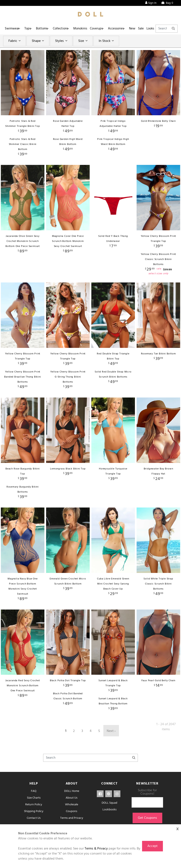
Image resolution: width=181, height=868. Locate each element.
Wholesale (72, 805)
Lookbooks (110, 810)
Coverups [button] (104, 28)
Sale (154, 28)
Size (83, 41)
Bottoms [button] (46, 28)
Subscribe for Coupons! (147, 792)
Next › (111, 731)
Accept (152, 846)
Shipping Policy (34, 811)
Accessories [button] (125, 28)
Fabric (15, 41)
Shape (39, 41)
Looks (165, 28)
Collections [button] (65, 28)
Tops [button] (30, 28)
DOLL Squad (109, 803)
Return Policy (34, 805)
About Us (72, 798)
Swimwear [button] (12, 28)
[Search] (90, 758)
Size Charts (34, 798)
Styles (62, 41)
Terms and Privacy (72, 818)
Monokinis (87, 28)
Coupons (72, 811)
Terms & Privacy (96, 849)
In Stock (107, 41)
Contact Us (34, 818)
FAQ (34, 791)
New (143, 28)
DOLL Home (72, 791)
